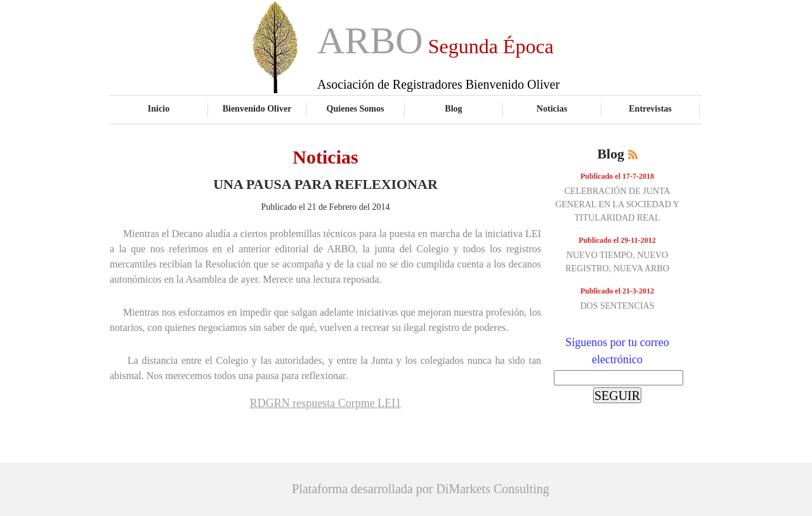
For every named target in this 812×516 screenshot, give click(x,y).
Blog (453, 108)
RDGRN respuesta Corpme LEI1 (325, 403)
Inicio (159, 108)
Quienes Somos (356, 108)
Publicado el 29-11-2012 (617, 240)
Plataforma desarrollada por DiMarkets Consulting (420, 489)
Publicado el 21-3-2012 (617, 291)
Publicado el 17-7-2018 (617, 176)
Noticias (552, 108)
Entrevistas (650, 108)
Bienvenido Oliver (257, 108)
